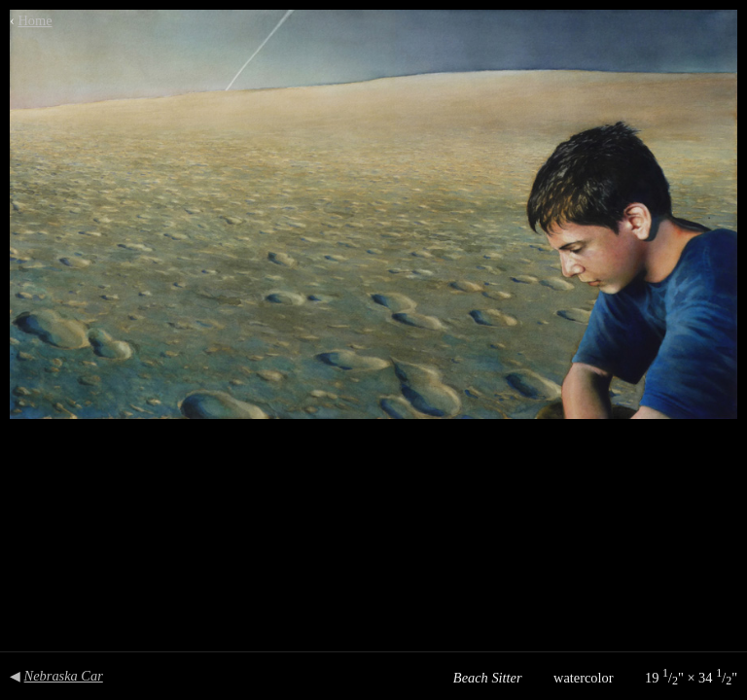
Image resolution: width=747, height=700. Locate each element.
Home (35, 20)
